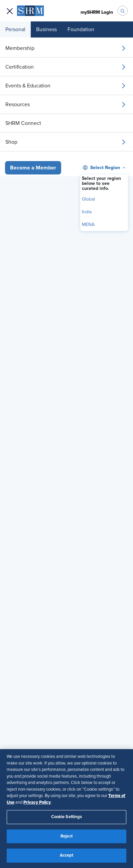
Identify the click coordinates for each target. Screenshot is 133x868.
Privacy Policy (37, 802)
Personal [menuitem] (15, 29)
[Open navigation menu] (10, 11)
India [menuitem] (87, 212)
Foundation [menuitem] (81, 29)
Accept (67, 855)
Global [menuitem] (88, 199)
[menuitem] (66, 48)
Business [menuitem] (46, 29)
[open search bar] (123, 11)
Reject (66, 836)
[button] (33, 168)
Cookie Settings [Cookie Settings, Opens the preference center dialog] (67, 817)
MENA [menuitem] (88, 225)
